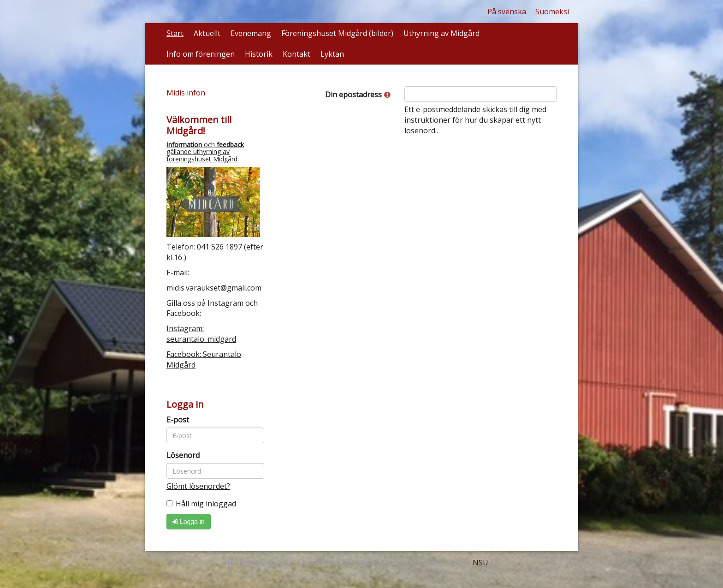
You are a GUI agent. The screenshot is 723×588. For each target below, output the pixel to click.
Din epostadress (358, 95)
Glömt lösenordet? (198, 486)
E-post (178, 420)
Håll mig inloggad (201, 504)
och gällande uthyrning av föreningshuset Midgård (205, 152)
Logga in (189, 522)
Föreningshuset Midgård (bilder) (337, 33)
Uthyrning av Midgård (442, 33)
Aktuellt (207, 33)
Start (175, 33)
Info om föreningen (201, 54)
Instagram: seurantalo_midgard (201, 334)
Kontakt (296, 54)
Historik (259, 54)
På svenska (507, 12)
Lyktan (332, 54)
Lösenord (183, 455)
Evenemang (251, 33)
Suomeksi (552, 12)
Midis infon (186, 93)
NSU (480, 563)
